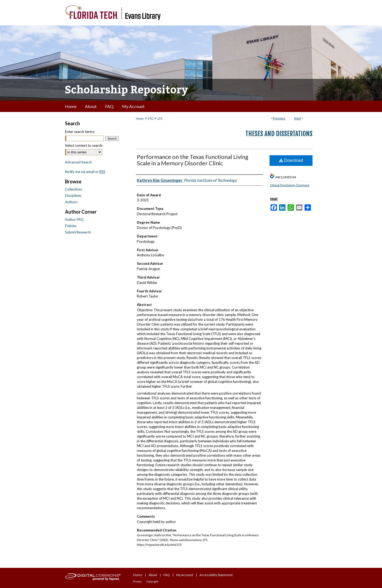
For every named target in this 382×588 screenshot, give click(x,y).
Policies (71, 226)
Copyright (152, 581)
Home (140, 118)
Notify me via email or (85, 172)
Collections (74, 189)
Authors (71, 202)
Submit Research (78, 232)
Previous (279, 118)
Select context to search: (84, 145)
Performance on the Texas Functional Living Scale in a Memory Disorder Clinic (193, 160)
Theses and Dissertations (279, 134)
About (153, 575)
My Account (185, 575)
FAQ (167, 575)
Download (291, 160)
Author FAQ (74, 219)
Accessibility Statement (216, 575)
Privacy (137, 581)
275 (160, 118)
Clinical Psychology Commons (290, 185)
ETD (151, 118)
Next (298, 118)
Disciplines (73, 196)
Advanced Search (78, 162)
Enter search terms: (80, 132)
